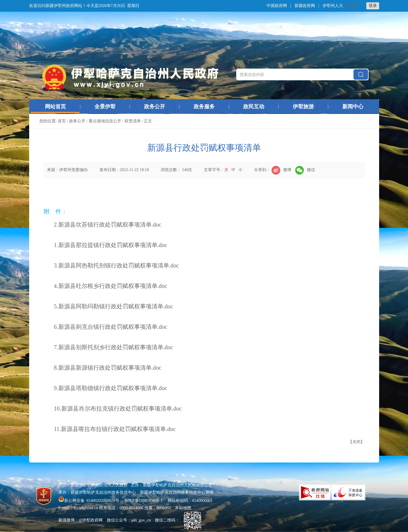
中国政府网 (277, 6)
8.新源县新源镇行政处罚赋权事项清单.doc (108, 368)
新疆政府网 (305, 6)
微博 (281, 170)
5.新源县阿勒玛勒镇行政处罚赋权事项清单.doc (114, 306)
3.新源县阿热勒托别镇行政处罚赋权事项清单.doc (117, 265)
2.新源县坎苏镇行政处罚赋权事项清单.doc (108, 225)
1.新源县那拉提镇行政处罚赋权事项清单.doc (111, 245)
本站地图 (183, 508)
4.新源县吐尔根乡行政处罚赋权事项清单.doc (111, 286)
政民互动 (254, 107)
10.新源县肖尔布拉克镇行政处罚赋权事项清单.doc (118, 408)
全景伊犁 (105, 107)
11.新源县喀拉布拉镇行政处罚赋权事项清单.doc (115, 429)
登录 (373, 6)
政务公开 (155, 107)
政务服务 (204, 107)
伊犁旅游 (303, 107)
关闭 (356, 442)
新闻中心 (353, 107)
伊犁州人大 (333, 6)
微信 (305, 170)
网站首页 (55, 107)
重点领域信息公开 (105, 121)
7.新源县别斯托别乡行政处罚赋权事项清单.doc (114, 347)
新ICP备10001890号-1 (143, 501)
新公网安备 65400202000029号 (89, 501)
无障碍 (351, 6)
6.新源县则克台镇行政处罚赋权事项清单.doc (111, 327)
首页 (62, 121)
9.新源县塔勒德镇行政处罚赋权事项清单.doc (111, 388)
